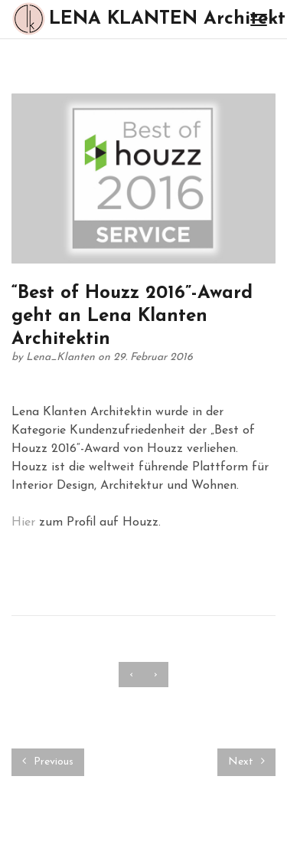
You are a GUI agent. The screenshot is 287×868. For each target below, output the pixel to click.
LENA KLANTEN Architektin (122, 19)
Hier (23, 522)
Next (246, 762)
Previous (48, 762)
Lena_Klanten (62, 357)
